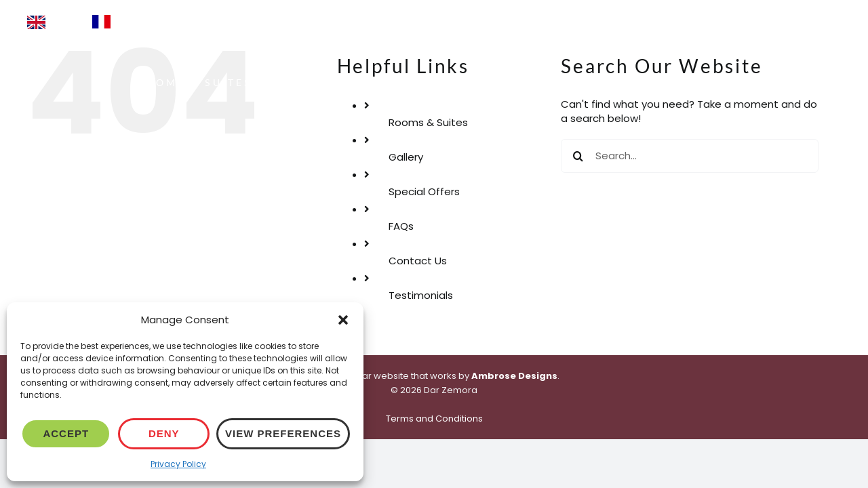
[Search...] (690, 156)
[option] (125, 22)
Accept (66, 433)
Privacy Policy (178, 464)
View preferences (283, 433)
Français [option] (138, 21)
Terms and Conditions (434, 419)
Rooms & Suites (428, 122)
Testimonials (421, 295)
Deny (164, 433)
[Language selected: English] (152, 22)
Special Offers (424, 191)
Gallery (406, 157)
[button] (343, 320)
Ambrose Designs (514, 376)
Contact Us (418, 261)
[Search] (578, 156)
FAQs (401, 226)
